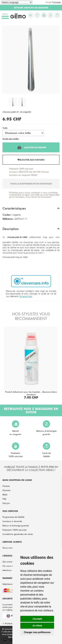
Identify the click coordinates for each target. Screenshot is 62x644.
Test (21, 139)
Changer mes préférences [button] (37, 632)
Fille (4, 499)
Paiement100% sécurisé (16, 450)
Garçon (6, 503)
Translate (53, 2)
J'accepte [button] (37, 619)
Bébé (5, 494)
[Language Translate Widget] (17, 2)
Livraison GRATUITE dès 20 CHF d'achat (29, 172)
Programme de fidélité (13, 517)
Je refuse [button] (37, 626)
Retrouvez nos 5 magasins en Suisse (31, 410)
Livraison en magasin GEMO (23, 175)
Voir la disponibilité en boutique (31, 184)
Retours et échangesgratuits (46, 428)
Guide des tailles (11, 139)
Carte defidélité (46, 450)
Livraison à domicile (12, 521)
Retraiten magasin (15, 428)
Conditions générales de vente (18, 534)
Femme (6, 486)
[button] (31, 209)
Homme (6, 490)
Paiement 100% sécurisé (21, 169)
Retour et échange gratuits (16, 525)
